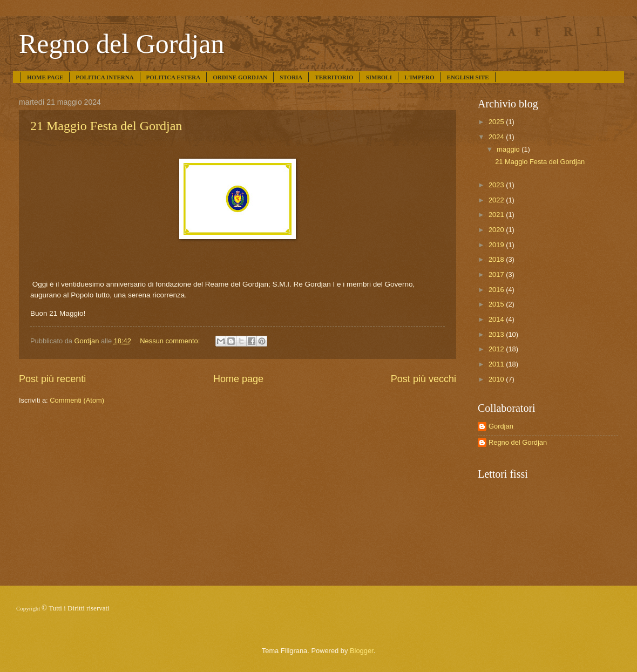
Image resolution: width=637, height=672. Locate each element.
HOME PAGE (45, 77)
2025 (497, 122)
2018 (497, 259)
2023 (497, 185)
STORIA (291, 77)
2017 (497, 274)
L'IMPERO (419, 77)
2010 (497, 379)
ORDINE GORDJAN (240, 77)
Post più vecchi (423, 379)
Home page (238, 379)
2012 (497, 349)
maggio (509, 149)
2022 (497, 200)
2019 (497, 245)
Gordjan (501, 426)
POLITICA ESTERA (174, 77)
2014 (497, 319)
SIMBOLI (379, 77)
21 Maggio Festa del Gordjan (106, 126)
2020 (497, 230)
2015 (497, 304)
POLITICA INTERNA (104, 77)
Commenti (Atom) (77, 400)
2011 (497, 364)
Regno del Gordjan (121, 44)
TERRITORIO (334, 77)
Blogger (362, 651)
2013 (497, 334)
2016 (497, 290)
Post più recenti (52, 379)
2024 (497, 137)
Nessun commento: (171, 341)
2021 (497, 215)
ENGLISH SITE (468, 77)
